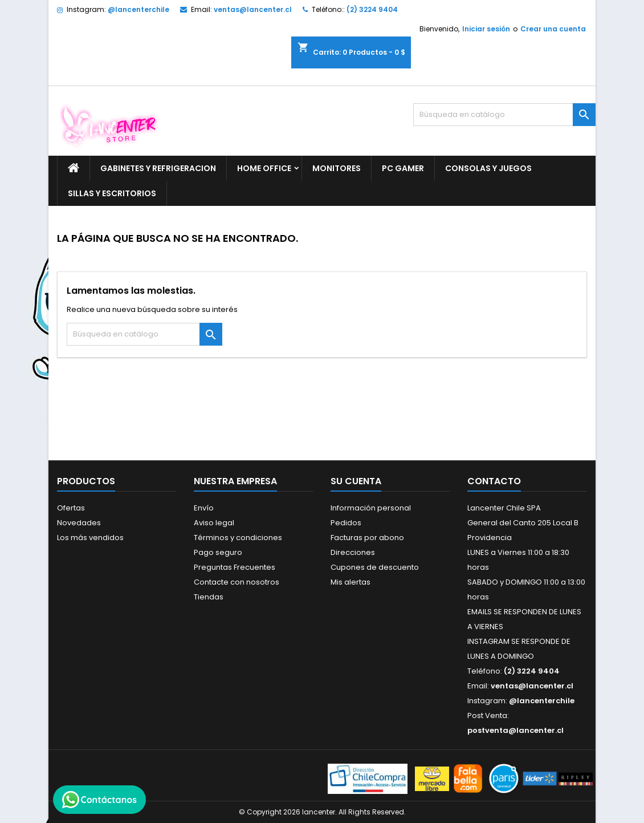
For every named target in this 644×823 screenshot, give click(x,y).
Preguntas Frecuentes (235, 567)
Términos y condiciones (238, 538)
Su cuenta (356, 481)
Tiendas (209, 597)
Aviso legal (214, 523)
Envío (204, 508)
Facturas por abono (367, 538)
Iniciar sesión (486, 29)
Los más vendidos (90, 538)
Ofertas (71, 508)
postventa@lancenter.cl (515, 730)
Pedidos (346, 523)
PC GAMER (403, 168)
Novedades (79, 523)
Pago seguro (218, 552)
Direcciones (353, 552)
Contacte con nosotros (237, 582)
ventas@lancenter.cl (253, 9)
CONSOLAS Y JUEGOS (488, 168)
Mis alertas (350, 582)
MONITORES (337, 168)
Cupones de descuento (375, 567)
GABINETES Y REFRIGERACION (158, 168)
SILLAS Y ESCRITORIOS (112, 193)
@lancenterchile (138, 9)
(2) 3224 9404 (372, 9)
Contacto (494, 481)
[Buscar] (504, 115)
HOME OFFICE (264, 168)
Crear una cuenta (553, 29)
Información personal (371, 508)
